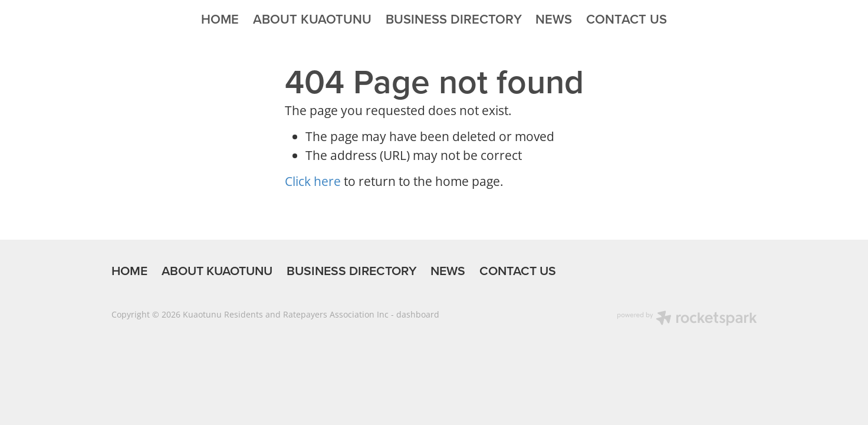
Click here (313, 181)
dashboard (418, 314)
